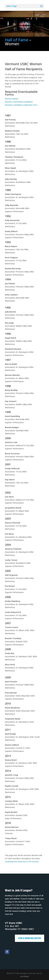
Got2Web (25, 976)
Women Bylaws (12, 99)
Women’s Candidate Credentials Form (21, 105)
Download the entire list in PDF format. (22, 862)
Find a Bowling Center (30, 938)
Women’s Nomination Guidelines (19, 102)
